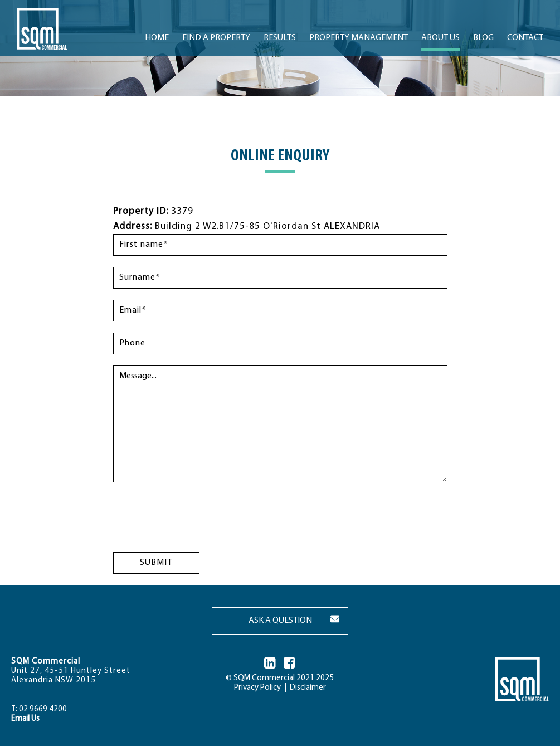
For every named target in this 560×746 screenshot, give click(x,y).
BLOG (483, 38)
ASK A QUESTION (280, 621)
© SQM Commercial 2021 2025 (280, 678)
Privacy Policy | (260, 688)
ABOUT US (440, 38)
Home (157, 38)
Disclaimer (306, 688)
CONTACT (525, 38)
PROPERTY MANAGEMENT (359, 38)
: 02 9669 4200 (39, 710)
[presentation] (198, 515)
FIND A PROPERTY (216, 38)
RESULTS (280, 38)
